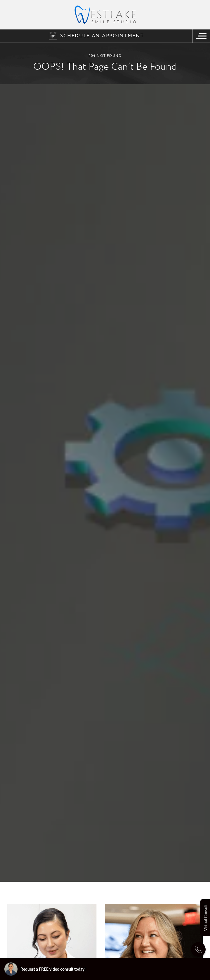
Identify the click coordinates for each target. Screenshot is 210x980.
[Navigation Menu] (201, 36)
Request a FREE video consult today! (45, 969)
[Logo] (105, 15)
